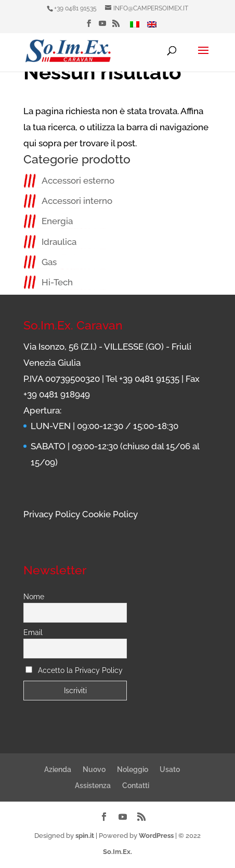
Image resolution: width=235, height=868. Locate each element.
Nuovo (94, 769)
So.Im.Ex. (117, 852)
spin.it (85, 836)
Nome (34, 597)
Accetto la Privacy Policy (80, 670)
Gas (49, 262)
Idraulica (59, 242)
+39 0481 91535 (75, 8)
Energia (57, 221)
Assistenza (93, 786)
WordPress (156, 836)
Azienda (58, 769)
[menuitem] (135, 27)
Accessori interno (77, 201)
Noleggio (133, 769)
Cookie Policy (110, 514)
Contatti (136, 786)
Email (33, 632)
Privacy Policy (52, 514)
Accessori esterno (78, 181)
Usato (170, 769)
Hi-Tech (57, 282)
